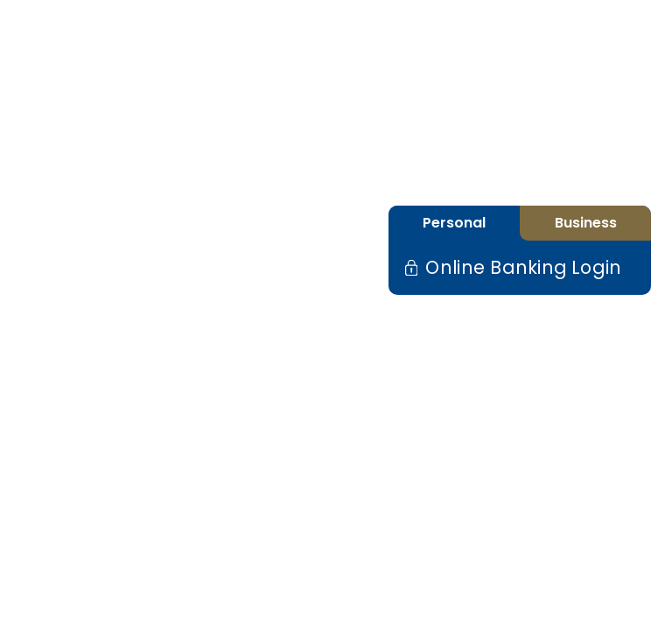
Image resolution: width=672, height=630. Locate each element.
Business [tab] (586, 223)
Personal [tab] (454, 223)
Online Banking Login (519, 268)
